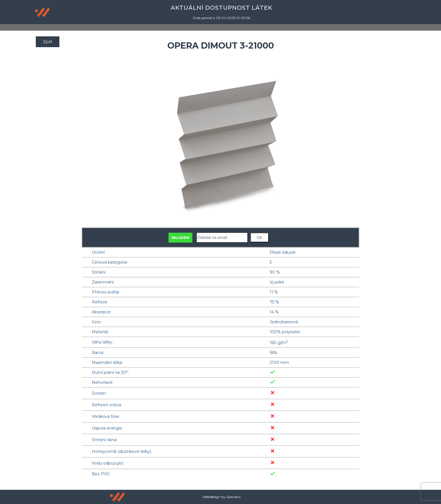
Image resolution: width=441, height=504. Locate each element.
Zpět (48, 42)
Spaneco (233, 497)
